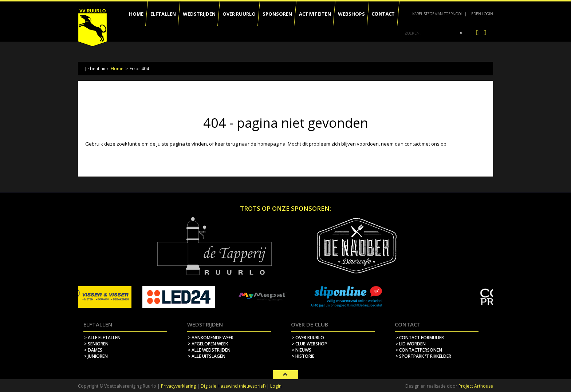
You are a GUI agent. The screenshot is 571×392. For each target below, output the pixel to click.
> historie (303, 356)
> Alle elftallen (102, 338)
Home (117, 69)
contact (413, 144)
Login (276, 386)
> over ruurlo (308, 338)
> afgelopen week (208, 344)
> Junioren (96, 356)
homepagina (271, 144)
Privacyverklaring (178, 386)
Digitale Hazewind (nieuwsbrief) (233, 386)
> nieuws (302, 350)
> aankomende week (211, 338)
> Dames (93, 350)
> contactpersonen (419, 350)
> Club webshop (309, 344)
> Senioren (96, 344)
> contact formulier (420, 338)
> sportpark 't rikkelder (423, 356)
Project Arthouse (476, 386)
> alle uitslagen (207, 356)
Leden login (481, 14)
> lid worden (411, 344)
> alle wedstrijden (209, 350)
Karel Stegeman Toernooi (437, 14)
